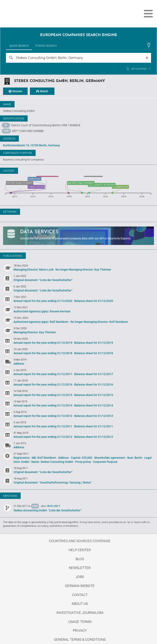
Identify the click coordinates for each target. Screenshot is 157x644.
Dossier (15, 91)
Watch (42, 91)
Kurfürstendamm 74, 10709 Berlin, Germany (32, 145)
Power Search (46, 46)
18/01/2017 (53, 506)
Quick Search (19, 46)
